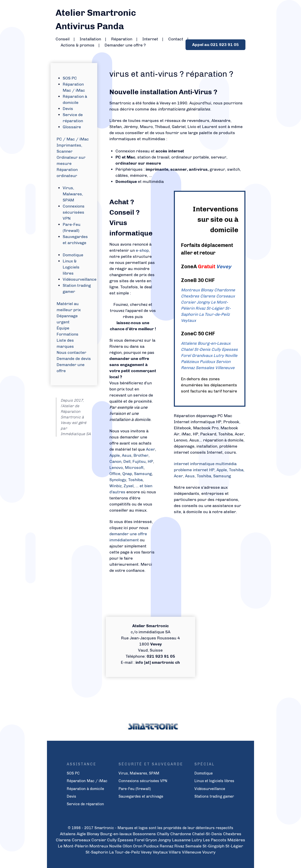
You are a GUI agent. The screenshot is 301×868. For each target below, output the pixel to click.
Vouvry (209, 852)
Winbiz (115, 486)
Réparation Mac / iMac (87, 781)
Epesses (230, 349)
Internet (150, 39)
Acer (150, 449)
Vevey (224, 266)
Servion (223, 362)
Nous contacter (71, 352)
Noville (231, 356)
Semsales (205, 368)
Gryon (151, 840)
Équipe (63, 328)
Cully (216, 349)
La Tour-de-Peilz (214, 314)
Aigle (81, 834)
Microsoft (134, 468)
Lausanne (181, 840)
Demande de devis (74, 359)
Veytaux (188, 320)
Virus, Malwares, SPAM (73, 194)
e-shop (142, 250)
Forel (186, 356)
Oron (138, 846)
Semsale (193, 846)
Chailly (163, 834)
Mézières (236, 840)
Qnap (127, 474)
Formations (68, 334)
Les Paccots (215, 840)
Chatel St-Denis (196, 349)
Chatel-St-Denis (207, 834)
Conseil (63, 39)
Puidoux (207, 362)
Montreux (190, 290)
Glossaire (72, 127)
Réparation (122, 39)
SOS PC (70, 78)
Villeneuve (225, 368)
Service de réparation (85, 804)
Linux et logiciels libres (214, 781)
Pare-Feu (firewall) (135, 789)
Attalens (189, 343)
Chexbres (190, 296)
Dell (127, 461)
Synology (118, 480)
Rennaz (188, 368)
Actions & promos (78, 45)
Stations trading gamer (214, 796)
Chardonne (225, 290)
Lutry (219, 356)
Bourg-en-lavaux (116, 834)
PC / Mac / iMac (73, 139)
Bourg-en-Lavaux (214, 343)
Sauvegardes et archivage (141, 796)
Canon (115, 461)
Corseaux (225, 296)
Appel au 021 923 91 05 (215, 45)
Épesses (126, 840)
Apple (115, 455)
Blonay (207, 290)
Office (115, 474)
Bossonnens (144, 834)
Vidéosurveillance (80, 279)
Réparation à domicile (85, 789)
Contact (176, 39)
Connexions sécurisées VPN (74, 212)
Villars (175, 852)
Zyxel (129, 486)
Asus (127, 455)
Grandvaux (202, 356)
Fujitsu (139, 461)
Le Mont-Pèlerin (73, 846)
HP (150, 461)
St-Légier (215, 308)
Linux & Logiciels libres (71, 267)
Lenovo (116, 468)
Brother (141, 455)
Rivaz (200, 308)
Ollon (127, 846)
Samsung (143, 474)
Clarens (208, 296)
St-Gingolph (213, 846)
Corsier (188, 302)
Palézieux (190, 362)
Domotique (73, 255)
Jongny (203, 302)
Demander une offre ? (125, 45)
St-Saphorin (97, 852)
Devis (68, 109)
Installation (90, 39)
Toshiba (135, 480)
